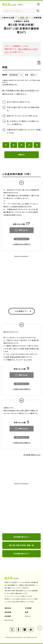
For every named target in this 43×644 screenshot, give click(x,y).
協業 (27, 612)
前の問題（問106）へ (21, 537)
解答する (21, 155)
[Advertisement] (21, 280)
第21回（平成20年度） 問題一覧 (22, 545)
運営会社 (8, 608)
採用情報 (8, 612)
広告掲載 (28, 608)
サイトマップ (9, 620)
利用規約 (8, 616)
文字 (27, 75)
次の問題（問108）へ (21, 554)
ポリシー (28, 616)
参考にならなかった (21, 239)
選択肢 (5, 75)
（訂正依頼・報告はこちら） (10, 84)
